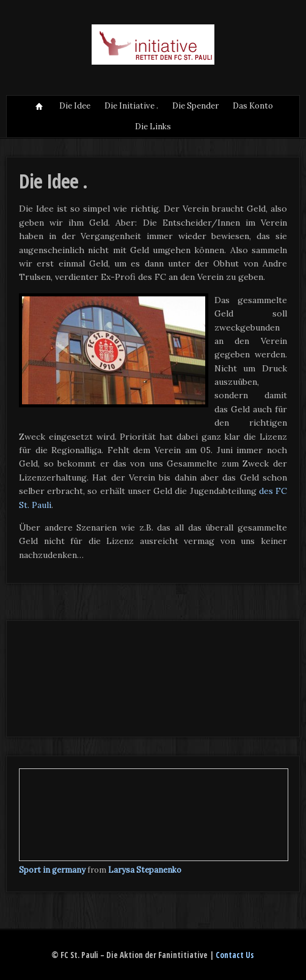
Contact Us (235, 955)
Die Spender (195, 106)
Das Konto (253, 106)
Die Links (153, 127)
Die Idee (75, 106)
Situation (39, 106)
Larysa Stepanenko (145, 870)
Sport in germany (52, 870)
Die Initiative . (131, 106)
